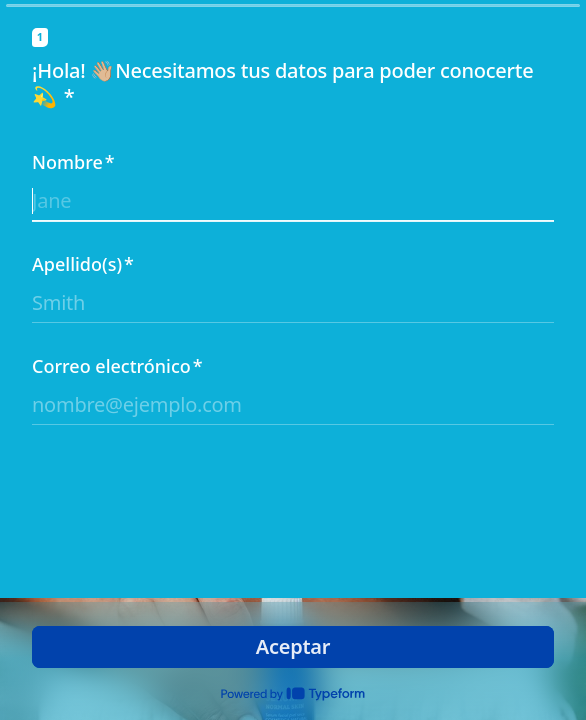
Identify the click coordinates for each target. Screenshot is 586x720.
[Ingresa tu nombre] (293, 201)
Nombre (73, 162)
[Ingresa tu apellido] (293, 303)
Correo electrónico (117, 366)
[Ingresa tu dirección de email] (293, 405)
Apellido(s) (83, 264)
